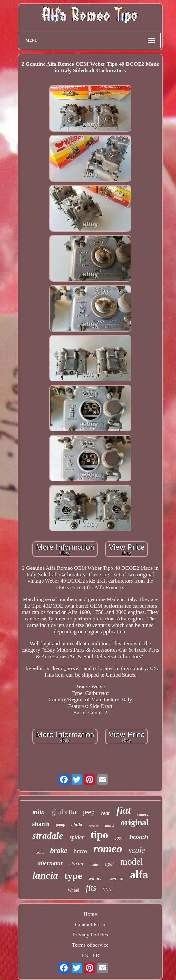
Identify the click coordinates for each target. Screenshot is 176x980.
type (73, 876)
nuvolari (116, 879)
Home (90, 914)
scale (137, 850)
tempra (143, 814)
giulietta (64, 812)
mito (39, 812)
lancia (45, 875)
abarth (41, 824)
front (39, 852)
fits (91, 888)
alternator (50, 863)
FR (96, 955)
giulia (77, 825)
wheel (73, 890)
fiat (123, 810)
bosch (139, 837)
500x (118, 838)
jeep (89, 812)
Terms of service (90, 945)
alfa (139, 875)
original (135, 822)
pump (60, 825)
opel (110, 864)
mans (94, 864)
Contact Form (90, 924)
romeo (108, 849)
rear (106, 813)
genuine (94, 826)
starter (77, 863)
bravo (80, 851)
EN (85, 955)
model (132, 861)
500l (108, 890)
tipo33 (110, 826)
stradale (48, 836)
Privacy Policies (90, 935)
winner (95, 878)
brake (59, 851)
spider (77, 837)
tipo (99, 835)
